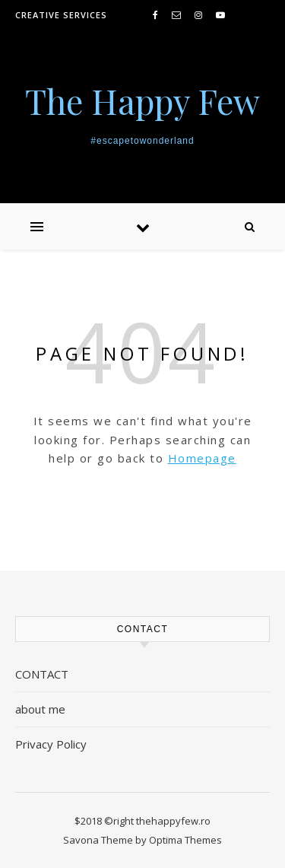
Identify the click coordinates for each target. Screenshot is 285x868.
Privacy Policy (51, 744)
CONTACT (42, 674)
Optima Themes (185, 840)
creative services (61, 15)
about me (40, 709)
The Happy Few (142, 101)
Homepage (202, 458)
